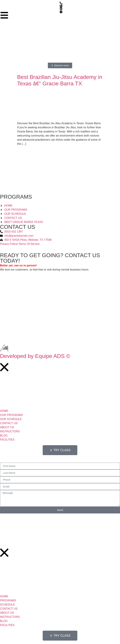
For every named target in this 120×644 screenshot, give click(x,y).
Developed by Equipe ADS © (35, 356)
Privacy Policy (9, 244)
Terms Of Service (29, 244)
